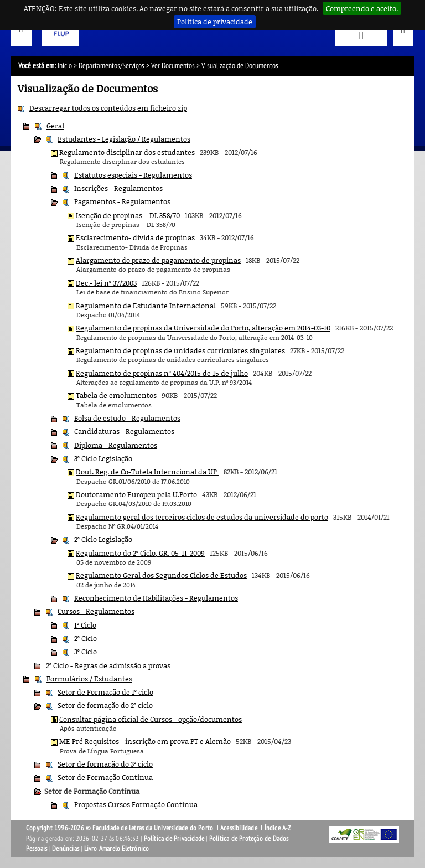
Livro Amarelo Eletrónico (117, 849)
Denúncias (66, 849)
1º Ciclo (85, 625)
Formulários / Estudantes (89, 679)
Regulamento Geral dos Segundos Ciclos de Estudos (161, 575)
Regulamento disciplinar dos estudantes (127, 152)
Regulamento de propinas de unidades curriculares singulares (180, 350)
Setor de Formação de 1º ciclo (105, 692)
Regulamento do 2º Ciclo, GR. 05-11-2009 (140, 553)
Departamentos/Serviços (112, 66)
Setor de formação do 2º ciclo (105, 705)
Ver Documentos (173, 66)
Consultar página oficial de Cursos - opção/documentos (151, 719)
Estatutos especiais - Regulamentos (133, 175)
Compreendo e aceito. (362, 8)
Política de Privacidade (174, 839)
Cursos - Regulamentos (96, 611)
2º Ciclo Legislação (103, 539)
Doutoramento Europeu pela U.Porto (136, 494)
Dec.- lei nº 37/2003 (106, 283)
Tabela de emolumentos (116, 395)
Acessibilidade (239, 828)
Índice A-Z (278, 828)
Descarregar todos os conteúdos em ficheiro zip (108, 108)
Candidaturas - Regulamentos (124, 431)
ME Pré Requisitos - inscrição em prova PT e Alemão (145, 741)
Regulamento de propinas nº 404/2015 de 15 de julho (162, 373)
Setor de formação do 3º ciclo (105, 764)
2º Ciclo (85, 638)
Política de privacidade (215, 22)
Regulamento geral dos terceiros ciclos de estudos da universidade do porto (202, 517)
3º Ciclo (85, 652)
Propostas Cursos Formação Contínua (136, 804)
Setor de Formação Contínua (105, 777)
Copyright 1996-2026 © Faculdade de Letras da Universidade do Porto (120, 828)
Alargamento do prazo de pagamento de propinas (158, 260)
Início (65, 66)
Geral (55, 126)
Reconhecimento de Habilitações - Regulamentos (156, 598)
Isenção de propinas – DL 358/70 (128, 215)
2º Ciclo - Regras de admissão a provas (108, 665)
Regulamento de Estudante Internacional (146, 306)
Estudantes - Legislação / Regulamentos (124, 139)
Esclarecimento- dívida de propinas (135, 237)
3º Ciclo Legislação (103, 458)
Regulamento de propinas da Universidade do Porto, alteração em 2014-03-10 (203, 328)
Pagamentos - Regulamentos (122, 201)
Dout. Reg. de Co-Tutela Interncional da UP (147, 472)
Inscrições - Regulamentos (118, 188)
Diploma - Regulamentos (116, 445)
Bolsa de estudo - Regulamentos (127, 418)
